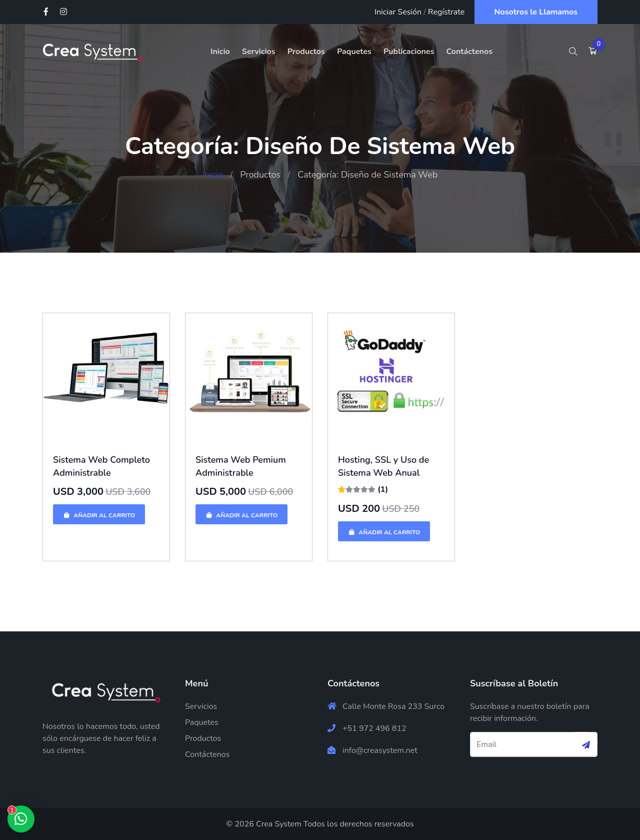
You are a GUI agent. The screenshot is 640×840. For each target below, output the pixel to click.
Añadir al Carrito (99, 515)
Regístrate (446, 12)
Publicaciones (409, 52)
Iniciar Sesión (398, 12)
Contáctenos (469, 52)
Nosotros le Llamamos (536, 12)
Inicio (220, 52)
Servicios (259, 52)
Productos (306, 52)
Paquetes (354, 52)
